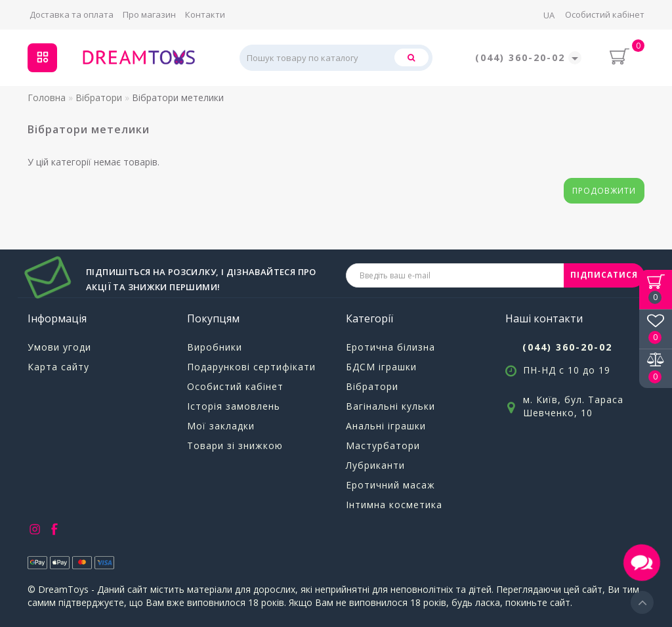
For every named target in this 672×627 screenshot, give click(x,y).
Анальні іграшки (386, 426)
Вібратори (372, 386)
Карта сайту (58, 367)
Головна (47, 97)
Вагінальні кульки (390, 406)
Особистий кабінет (605, 14)
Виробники (215, 347)
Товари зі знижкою (235, 445)
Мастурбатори (383, 445)
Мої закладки (221, 426)
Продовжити (604, 191)
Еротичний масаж (390, 485)
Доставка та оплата (72, 14)
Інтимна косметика (394, 505)
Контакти (205, 14)
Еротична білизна (390, 347)
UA (549, 15)
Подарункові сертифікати (251, 367)
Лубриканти (375, 465)
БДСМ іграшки (381, 367)
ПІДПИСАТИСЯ (604, 275)
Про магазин (149, 14)
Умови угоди (59, 347)
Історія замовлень (234, 406)
